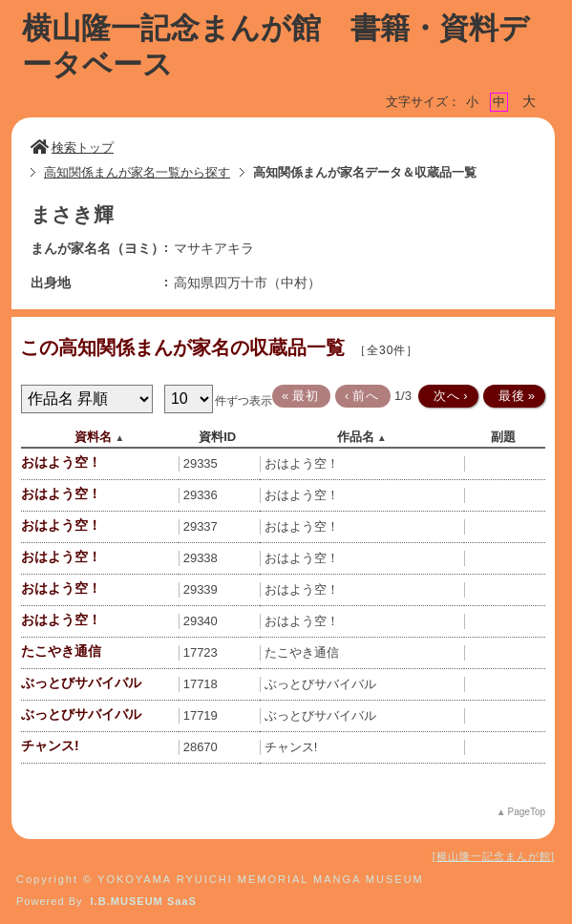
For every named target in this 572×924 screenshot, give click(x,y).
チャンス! (50, 745)
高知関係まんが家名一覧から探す (137, 172)
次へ (447, 396)
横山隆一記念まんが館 (494, 856)
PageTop (527, 812)
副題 (503, 437)
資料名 (93, 437)
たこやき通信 (61, 651)
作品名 (356, 437)
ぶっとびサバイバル (81, 682)
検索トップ (72, 147)
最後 (513, 396)
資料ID (217, 437)
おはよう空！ (61, 462)
